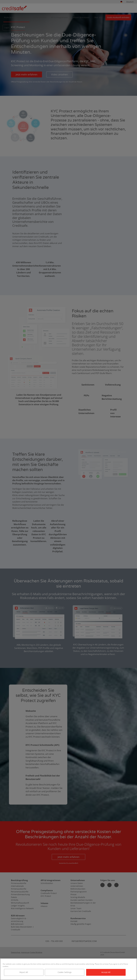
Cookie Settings (65, 972)
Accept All (106, 972)
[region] (68, 969)
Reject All (24, 972)
